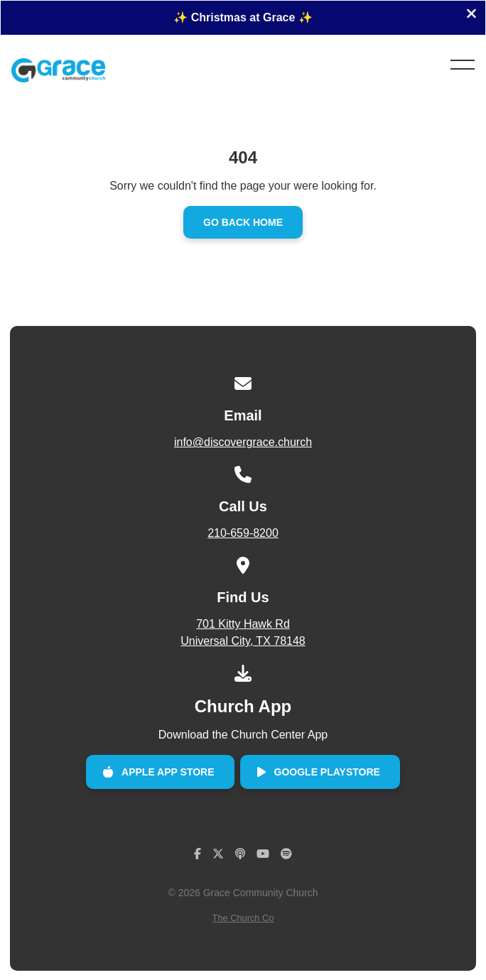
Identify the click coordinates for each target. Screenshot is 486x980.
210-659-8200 (243, 533)
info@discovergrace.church (243, 442)
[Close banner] (471, 15)
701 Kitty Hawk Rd (243, 634)
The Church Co (243, 918)
